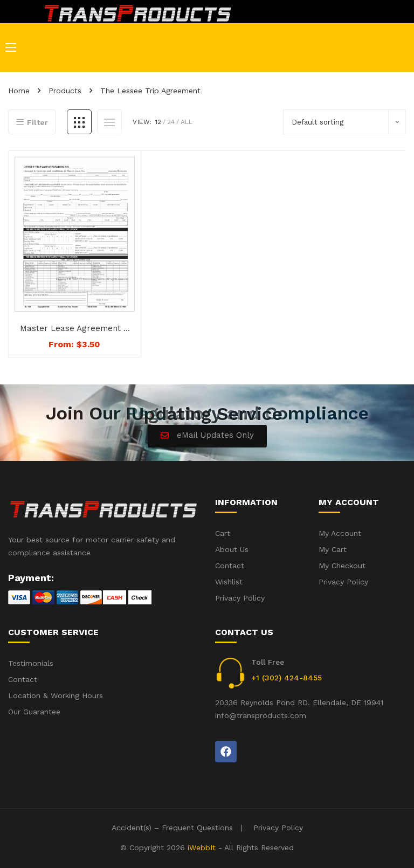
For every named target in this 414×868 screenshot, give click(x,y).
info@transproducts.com (261, 715)
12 (158, 122)
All (187, 122)
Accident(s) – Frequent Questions (172, 828)
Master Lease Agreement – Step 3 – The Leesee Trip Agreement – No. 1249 (74, 329)
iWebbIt (202, 848)
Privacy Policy (278, 828)
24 (171, 122)
